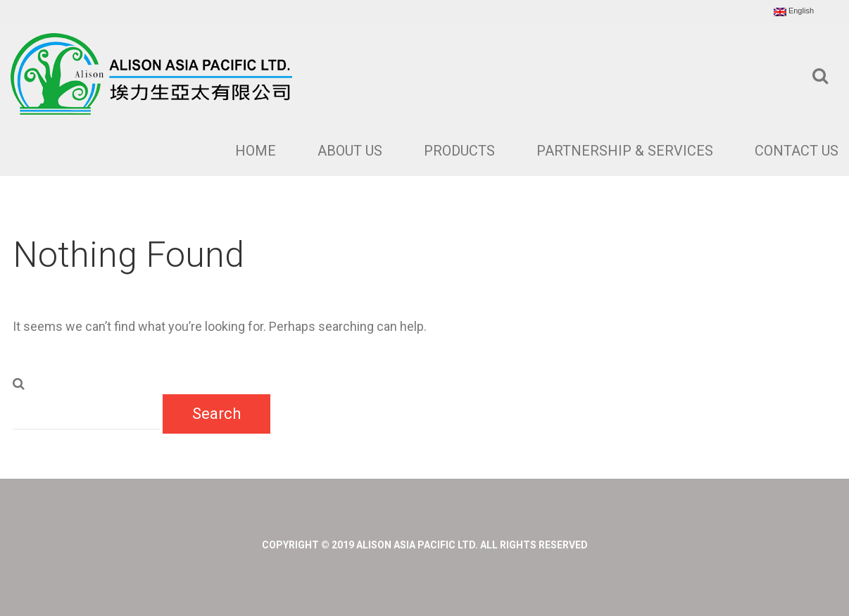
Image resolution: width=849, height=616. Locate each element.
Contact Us (797, 151)
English (794, 11)
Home (256, 151)
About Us (350, 151)
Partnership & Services (625, 151)
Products (459, 151)
